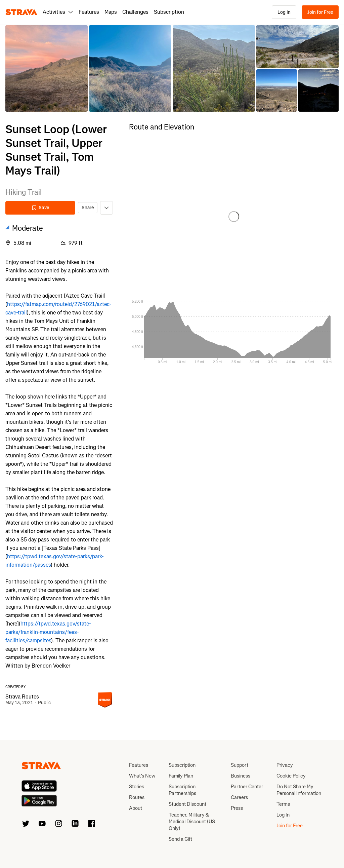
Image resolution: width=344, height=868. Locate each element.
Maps (111, 12)
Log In (284, 12)
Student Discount (187, 804)
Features (89, 12)
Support (240, 765)
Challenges (135, 12)
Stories (137, 787)
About (136, 808)
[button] (47, 68)
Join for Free (320, 12)
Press (237, 808)
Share (88, 208)
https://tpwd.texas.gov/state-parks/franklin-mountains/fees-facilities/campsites (48, 632)
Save (40, 208)
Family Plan (181, 776)
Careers (239, 797)
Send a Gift (180, 839)
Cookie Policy (291, 776)
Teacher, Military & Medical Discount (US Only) (192, 822)
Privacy (285, 765)
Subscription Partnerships (182, 790)
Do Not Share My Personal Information (299, 790)
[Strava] (21, 12)
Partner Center (247, 787)
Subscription (169, 12)
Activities (58, 12)
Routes (137, 797)
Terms (283, 804)
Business (241, 776)
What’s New (142, 776)
